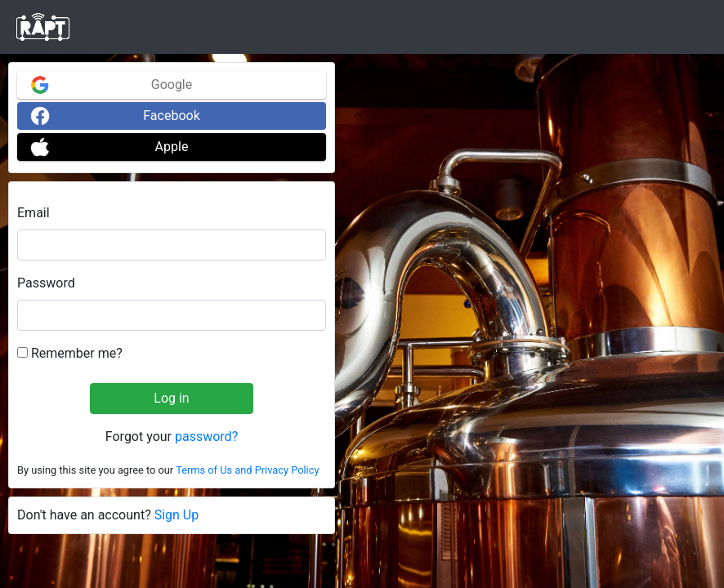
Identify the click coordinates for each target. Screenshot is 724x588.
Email (34, 213)
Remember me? (70, 353)
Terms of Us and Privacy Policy (247, 470)
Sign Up (177, 515)
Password (46, 283)
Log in (171, 398)
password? (206, 437)
